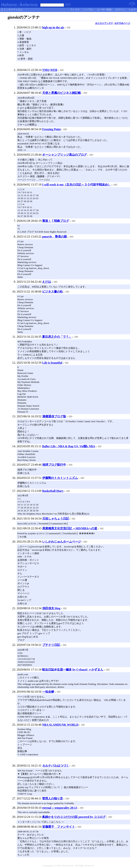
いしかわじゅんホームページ (62, 542)
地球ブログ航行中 (54, 465)
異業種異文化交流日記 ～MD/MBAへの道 (70, 528)
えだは (47, 282)
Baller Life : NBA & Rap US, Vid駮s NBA (69, 446)
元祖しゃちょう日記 (56, 519)
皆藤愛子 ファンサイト (59, 827)
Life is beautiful (52, 363)
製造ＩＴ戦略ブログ (56, 221)
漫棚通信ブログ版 (54, 416)
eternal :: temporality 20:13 (60, 808)
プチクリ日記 (51, 645)
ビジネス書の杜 (52, 292)
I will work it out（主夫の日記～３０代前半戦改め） (77, 185)
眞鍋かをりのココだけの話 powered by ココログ (74, 817)
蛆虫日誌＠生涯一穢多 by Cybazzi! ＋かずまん (73, 670)
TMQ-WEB (50, 70)
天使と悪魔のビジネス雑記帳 (62, 93)
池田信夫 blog (51, 608)
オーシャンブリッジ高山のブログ (65, 155)
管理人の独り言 (52, 798)
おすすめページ (122, 23)
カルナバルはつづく (56, 766)
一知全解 (48, 692)
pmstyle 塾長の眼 (54, 237)
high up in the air (53, 27)
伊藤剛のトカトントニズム (60, 478)
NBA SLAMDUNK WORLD (60, 725)
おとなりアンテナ (104, 23)
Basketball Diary (53, 491)
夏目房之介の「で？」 (57, 337)
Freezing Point (52, 129)
